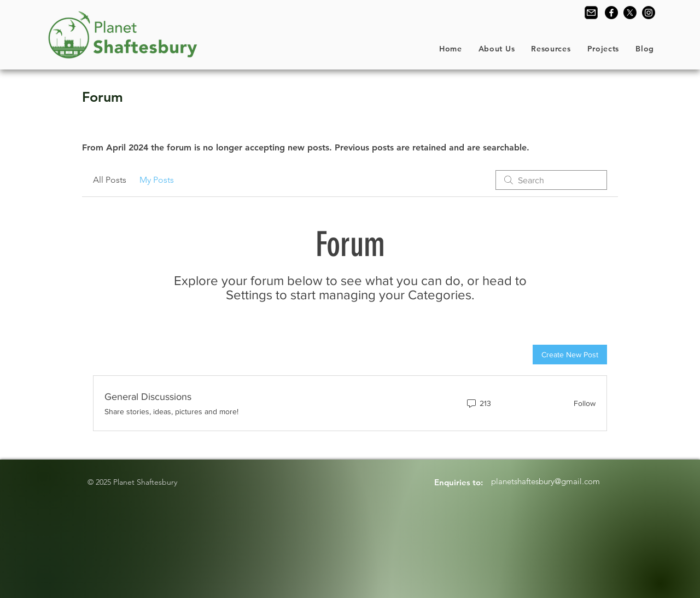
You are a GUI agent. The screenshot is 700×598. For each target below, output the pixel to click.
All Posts (110, 180)
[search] (551, 180)
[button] (497, 49)
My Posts (157, 180)
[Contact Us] (591, 13)
